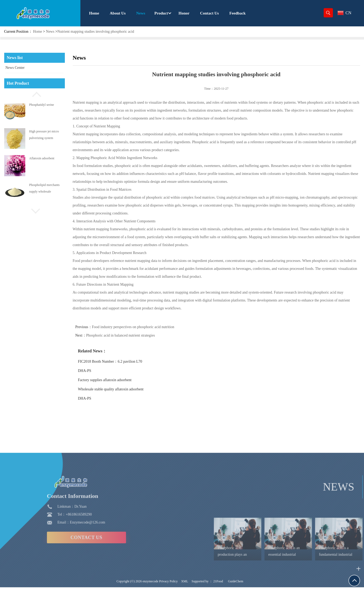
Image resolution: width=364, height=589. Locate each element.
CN (344, 13)
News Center (15, 68)
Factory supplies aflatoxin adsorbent (118, 380)
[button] (35, 94)
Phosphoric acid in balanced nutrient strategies (134, 335)
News (50, 32)
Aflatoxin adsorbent (42, 158)
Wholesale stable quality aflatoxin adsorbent (125, 389)
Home (37, 32)
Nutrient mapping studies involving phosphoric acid (96, 32)
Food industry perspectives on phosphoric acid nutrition (147, 327)
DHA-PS (98, 371)
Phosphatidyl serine (42, 105)
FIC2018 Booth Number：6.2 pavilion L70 (124, 361)
